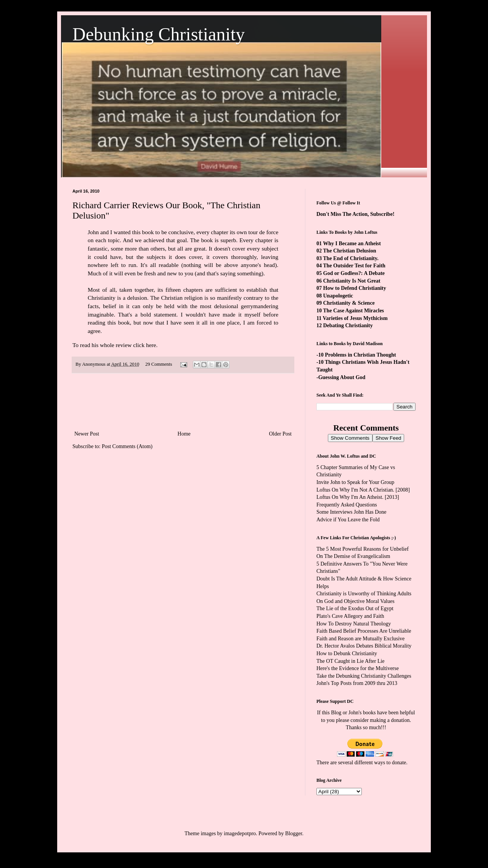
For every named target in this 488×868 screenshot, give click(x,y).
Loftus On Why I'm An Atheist (349, 497)
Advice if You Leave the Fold (348, 520)
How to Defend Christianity (355, 288)
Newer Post (87, 434)
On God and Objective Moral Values (356, 601)
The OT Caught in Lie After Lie (351, 661)
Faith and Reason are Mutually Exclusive (360, 639)
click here (144, 345)
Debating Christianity (348, 325)
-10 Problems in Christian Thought (356, 355)
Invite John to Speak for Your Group (355, 482)
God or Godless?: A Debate (354, 273)
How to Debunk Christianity (347, 653)
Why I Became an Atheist (352, 244)
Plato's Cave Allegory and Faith (350, 616)
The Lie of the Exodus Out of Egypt (355, 608)
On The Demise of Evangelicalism (353, 556)
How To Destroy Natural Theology (354, 624)
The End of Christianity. (351, 258)
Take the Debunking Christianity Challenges (364, 676)
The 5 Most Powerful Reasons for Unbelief (363, 549)
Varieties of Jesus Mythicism (355, 318)
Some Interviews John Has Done (352, 512)
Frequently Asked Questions (347, 505)
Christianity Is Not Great (352, 281)
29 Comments (159, 364)
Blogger (294, 833)
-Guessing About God (341, 377)
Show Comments (350, 438)
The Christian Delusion (349, 251)
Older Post (281, 434)
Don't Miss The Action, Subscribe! (356, 214)
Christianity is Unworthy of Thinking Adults (364, 594)
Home (184, 434)
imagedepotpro (240, 833)
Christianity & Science (349, 303)
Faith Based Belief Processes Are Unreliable (364, 631)
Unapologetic (338, 296)
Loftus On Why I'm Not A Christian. (355, 490)
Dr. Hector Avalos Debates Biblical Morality (364, 646)
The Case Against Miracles (353, 311)
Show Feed (388, 438)
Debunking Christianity (159, 34)
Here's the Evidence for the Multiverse (358, 668)
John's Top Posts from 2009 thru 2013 (357, 683)
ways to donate (390, 763)
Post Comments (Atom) (127, 446)
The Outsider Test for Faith (354, 266)
